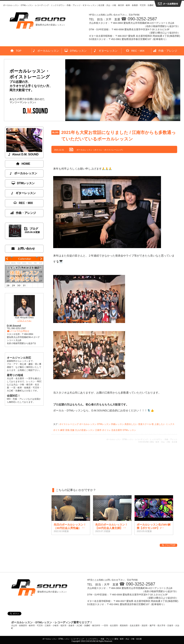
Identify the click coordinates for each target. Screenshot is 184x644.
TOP (16, 51)
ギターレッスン (106, 51)
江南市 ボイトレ (103, 430)
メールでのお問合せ (18, 331)
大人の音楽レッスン (85, 430)
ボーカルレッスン (46, 51)
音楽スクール (145, 424)
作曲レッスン (118, 424)
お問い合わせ (23, 249)
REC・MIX (135, 51)
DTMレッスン (76, 51)
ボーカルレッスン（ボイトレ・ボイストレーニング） (100, 150)
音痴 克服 (70, 430)
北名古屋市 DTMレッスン (124, 430)
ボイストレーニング (69, 424)
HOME (23, 164)
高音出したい (131, 424)
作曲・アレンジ (165, 51)
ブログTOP (168, 545)
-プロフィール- (24, 321)
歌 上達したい (158, 424)
